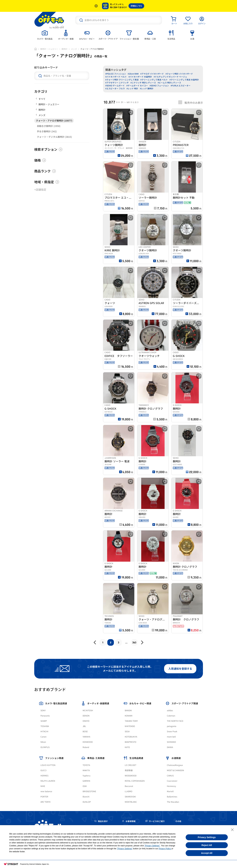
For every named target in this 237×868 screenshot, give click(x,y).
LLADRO (129, 791)
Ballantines (172, 797)
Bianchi (86, 797)
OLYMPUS (45, 747)
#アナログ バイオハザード (152, 74)
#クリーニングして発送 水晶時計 (184, 80)
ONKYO (86, 721)
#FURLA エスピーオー (181, 86)
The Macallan (173, 802)
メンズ (74, 49)
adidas (170, 710)
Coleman (171, 716)
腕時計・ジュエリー (49, 49)
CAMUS (170, 776)
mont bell (171, 737)
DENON (86, 716)
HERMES (44, 776)
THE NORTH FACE (175, 721)
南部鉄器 (129, 770)
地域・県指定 (47, 182)
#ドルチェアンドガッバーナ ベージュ (170, 77)
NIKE (43, 786)
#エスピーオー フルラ (115, 89)
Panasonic (45, 716)
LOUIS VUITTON (48, 765)
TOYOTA (86, 765)
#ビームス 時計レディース (169, 83)
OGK (85, 786)
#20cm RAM (133, 74)
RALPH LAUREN (48, 781)
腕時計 (65, 49)
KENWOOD (88, 742)
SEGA (127, 731)
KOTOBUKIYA (131, 737)
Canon (43, 737)
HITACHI (44, 731)
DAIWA (170, 747)
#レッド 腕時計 (147, 89)
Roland (86, 747)
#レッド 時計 (132, 89)
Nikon (43, 742)
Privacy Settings (207, 837)
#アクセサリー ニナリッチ (117, 83)
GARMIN (86, 781)
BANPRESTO (131, 742)
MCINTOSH (88, 710)
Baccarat (129, 786)
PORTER (44, 797)
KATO (127, 747)
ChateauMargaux (175, 765)
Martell (170, 791)
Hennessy (171, 786)
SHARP (44, 721)
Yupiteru (86, 776)
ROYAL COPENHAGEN (135, 781)
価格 (40, 160)
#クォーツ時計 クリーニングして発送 (122, 80)
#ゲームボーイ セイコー (137, 86)
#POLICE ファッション (116, 74)
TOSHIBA (45, 726)
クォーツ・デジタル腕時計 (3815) (54, 137)
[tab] (45, 35)
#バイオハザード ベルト (116, 77)
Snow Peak (172, 731)
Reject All (207, 845)
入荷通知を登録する (180, 669)
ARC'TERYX (46, 802)
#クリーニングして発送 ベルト (154, 80)
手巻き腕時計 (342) (47, 131)
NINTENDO (130, 726)
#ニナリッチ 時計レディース (143, 83)
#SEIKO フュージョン (159, 86)
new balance (46, 791)
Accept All (207, 853)
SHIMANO (171, 742)
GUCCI (44, 770)
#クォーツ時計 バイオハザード (179, 74)
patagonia (172, 726)
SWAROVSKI (130, 797)
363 (134, 642)
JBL (84, 726)
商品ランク (45, 171)
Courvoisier (172, 781)
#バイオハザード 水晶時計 (140, 77)
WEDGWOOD (131, 776)
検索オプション (48, 149)
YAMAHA (86, 737)
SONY (43, 710)
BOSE (85, 731)
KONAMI (129, 716)
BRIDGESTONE (89, 791)
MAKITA (86, 770)
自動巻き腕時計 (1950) (49, 126)
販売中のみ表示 (191, 102)
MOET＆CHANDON (175, 770)
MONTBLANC (131, 802)
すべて (41, 99)
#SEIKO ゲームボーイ (115, 86)
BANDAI (128, 710)
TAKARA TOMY (131, 721)
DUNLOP (87, 802)
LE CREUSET (131, 765)
